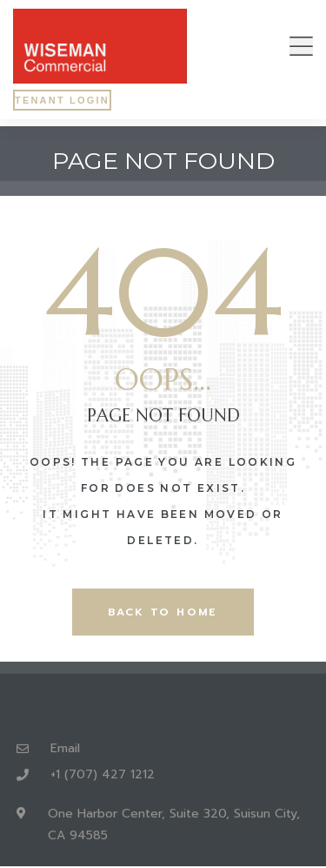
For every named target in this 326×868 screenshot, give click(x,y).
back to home (163, 612)
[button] (301, 46)
